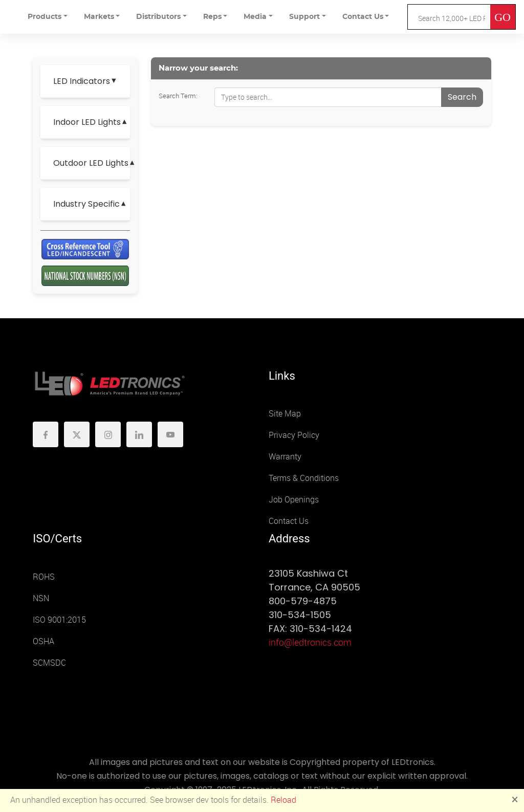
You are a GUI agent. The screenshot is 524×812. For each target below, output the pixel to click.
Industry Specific (86, 204)
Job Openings (294, 500)
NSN (41, 598)
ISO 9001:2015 (59, 620)
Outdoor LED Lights (88, 163)
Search (462, 97)
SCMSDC (49, 663)
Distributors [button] (158, 17)
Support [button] (304, 17)
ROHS (44, 577)
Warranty (285, 457)
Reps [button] (212, 17)
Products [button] (45, 17)
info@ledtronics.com (310, 643)
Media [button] (255, 17)
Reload (283, 800)
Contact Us (289, 521)
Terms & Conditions (304, 478)
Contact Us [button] (363, 17)
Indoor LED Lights (87, 122)
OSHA (43, 641)
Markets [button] (99, 17)
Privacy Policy (294, 435)
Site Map (285, 414)
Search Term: (178, 96)
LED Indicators (82, 81)
